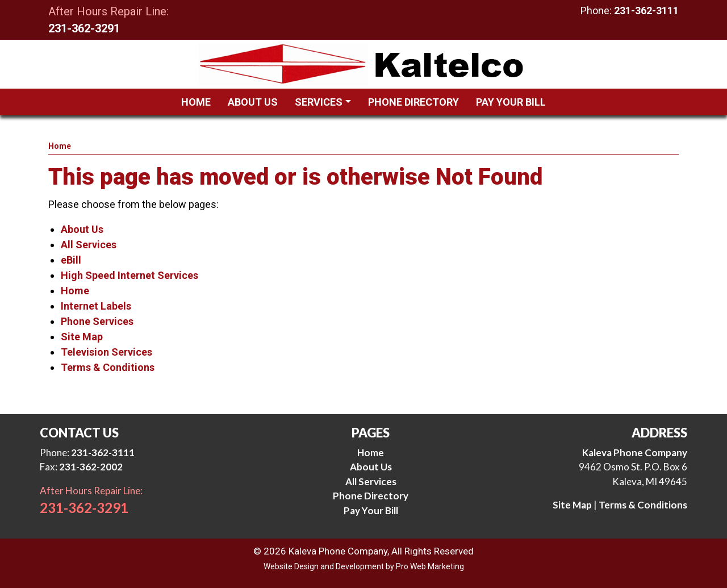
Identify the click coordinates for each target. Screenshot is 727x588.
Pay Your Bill (371, 510)
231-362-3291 (84, 28)
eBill (71, 260)
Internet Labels (96, 306)
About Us (82, 229)
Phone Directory (371, 496)
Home (60, 146)
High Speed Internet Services (129, 275)
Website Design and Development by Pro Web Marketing (364, 566)
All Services (89, 245)
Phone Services (97, 321)
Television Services (106, 352)
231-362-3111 (646, 11)
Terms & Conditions (108, 367)
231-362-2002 (91, 467)
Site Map (82, 337)
